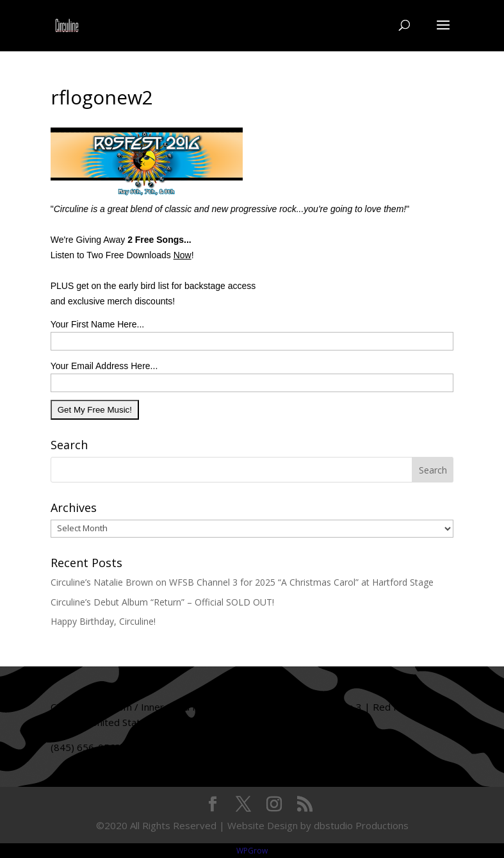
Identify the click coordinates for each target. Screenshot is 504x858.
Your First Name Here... (98, 324)
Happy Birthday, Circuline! (103, 621)
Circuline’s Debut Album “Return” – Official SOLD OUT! (162, 602)
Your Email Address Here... (104, 366)
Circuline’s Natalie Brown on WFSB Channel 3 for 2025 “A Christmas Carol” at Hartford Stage (242, 582)
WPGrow (252, 851)
